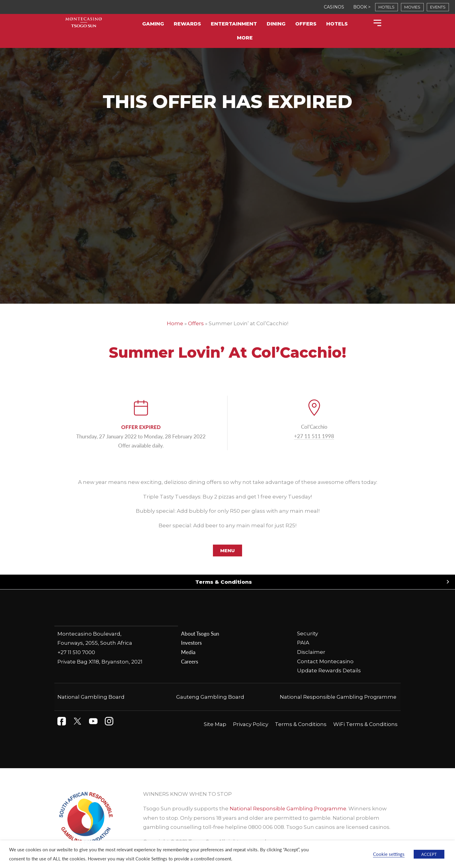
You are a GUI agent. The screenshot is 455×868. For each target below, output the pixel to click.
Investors (191, 643)
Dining (276, 24)
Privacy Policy (251, 724)
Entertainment (234, 24)
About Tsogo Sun (200, 633)
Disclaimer (311, 652)
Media (188, 652)
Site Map (215, 724)
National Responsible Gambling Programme (338, 697)
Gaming (153, 24)
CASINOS (334, 7)
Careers (190, 661)
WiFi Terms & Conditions (365, 724)
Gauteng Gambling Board (210, 697)
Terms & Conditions (224, 582)
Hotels (337, 24)
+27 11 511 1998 (314, 436)
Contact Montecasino (325, 661)
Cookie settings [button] (389, 854)
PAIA (303, 643)
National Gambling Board (91, 697)
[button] (227, 582)
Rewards (187, 24)
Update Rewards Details (329, 670)
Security (308, 633)
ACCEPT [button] (429, 854)
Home (175, 323)
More (245, 38)
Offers (306, 24)
